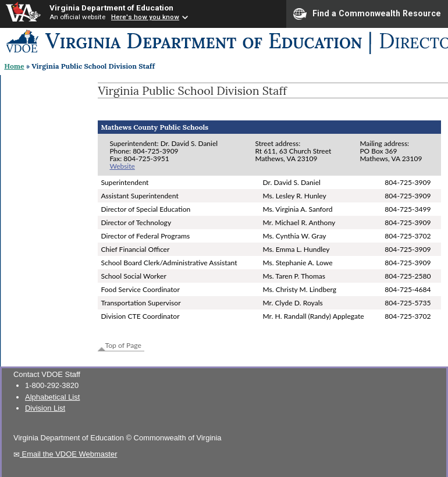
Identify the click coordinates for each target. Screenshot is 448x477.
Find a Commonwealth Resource (367, 14)
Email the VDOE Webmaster (65, 454)
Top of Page (123, 345)
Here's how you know (145, 17)
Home (14, 66)
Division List (45, 408)
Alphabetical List (52, 397)
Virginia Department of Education (111, 8)
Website (122, 166)
